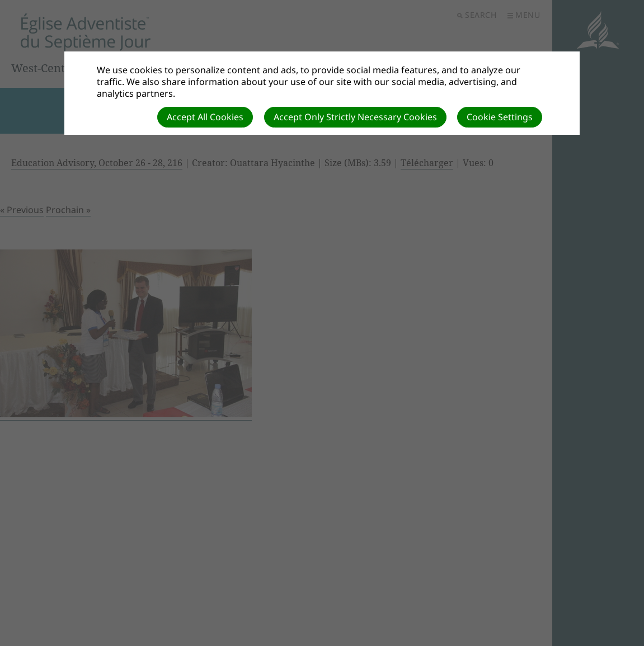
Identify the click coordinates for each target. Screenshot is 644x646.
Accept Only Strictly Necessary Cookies (355, 117)
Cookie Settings (500, 117)
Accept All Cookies (205, 117)
